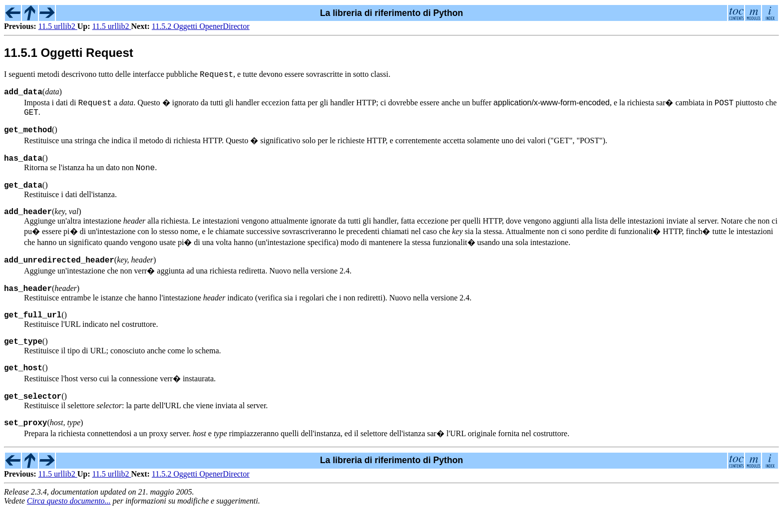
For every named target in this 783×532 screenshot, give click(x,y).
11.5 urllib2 (58, 26)
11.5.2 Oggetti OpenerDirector (201, 26)
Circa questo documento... (69, 523)
